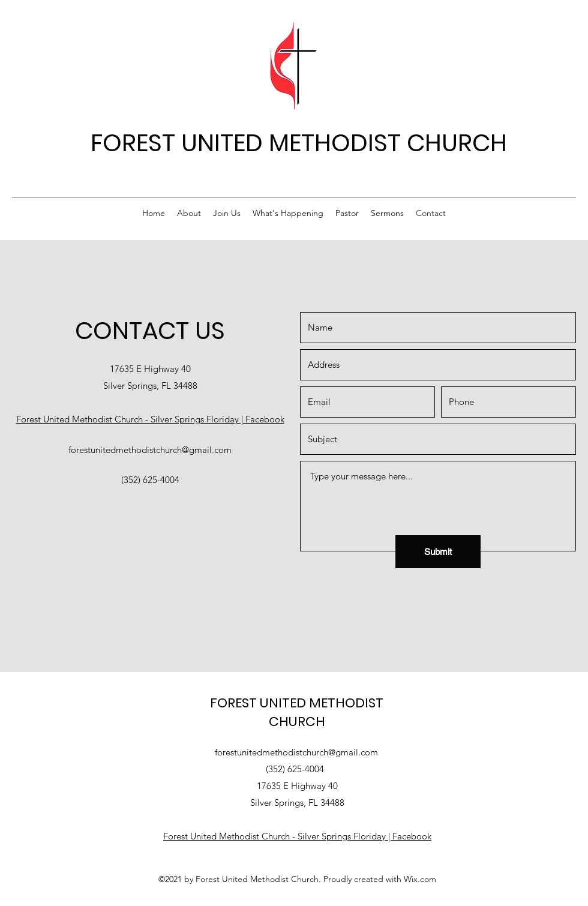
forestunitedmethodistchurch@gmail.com (150, 450)
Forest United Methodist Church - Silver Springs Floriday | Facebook (150, 419)
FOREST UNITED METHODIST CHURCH (299, 143)
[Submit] (438, 552)
